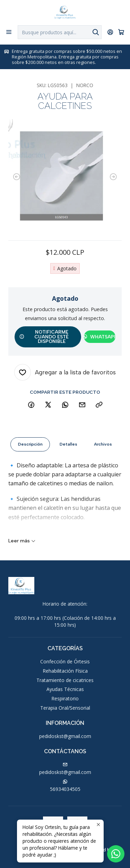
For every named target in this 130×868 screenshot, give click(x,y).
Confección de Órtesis (65, 661)
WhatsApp (100, 337)
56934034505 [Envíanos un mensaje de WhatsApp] (65, 786)
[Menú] (9, 32)
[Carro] (121, 32)
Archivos (103, 449)
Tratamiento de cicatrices (65, 680)
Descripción (30, 449)
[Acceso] (110, 32)
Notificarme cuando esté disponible (44, 337)
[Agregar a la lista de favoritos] (65, 372)
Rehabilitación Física (65, 671)
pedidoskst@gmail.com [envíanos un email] (65, 769)
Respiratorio (65, 698)
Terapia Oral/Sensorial (65, 708)
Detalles (68, 449)
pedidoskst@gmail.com (65, 736)
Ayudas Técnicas (65, 689)
